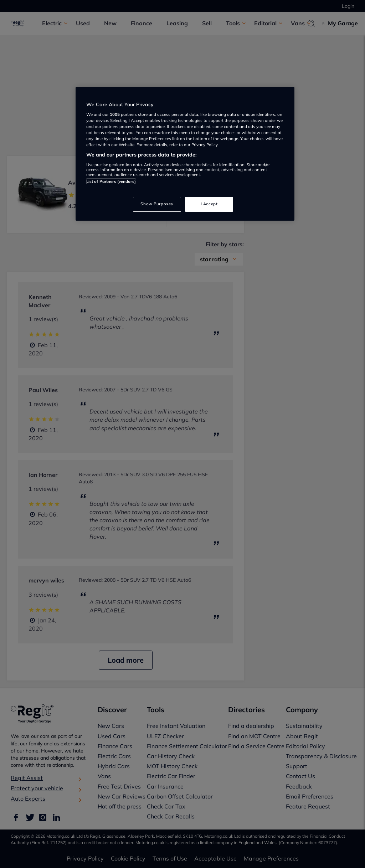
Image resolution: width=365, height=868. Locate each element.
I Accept (209, 204)
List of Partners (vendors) (111, 181)
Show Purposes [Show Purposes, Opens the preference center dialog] (157, 204)
